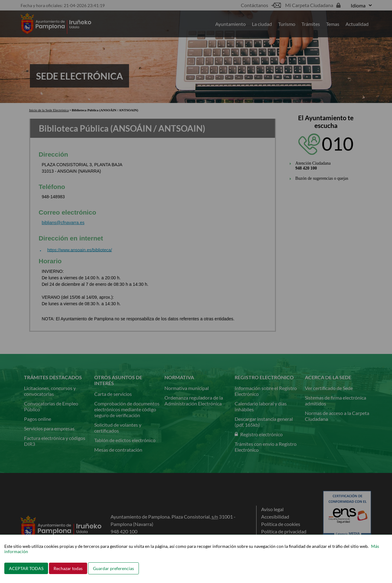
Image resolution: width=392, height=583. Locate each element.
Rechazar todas (68, 568)
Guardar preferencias (113, 568)
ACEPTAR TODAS (26, 568)
